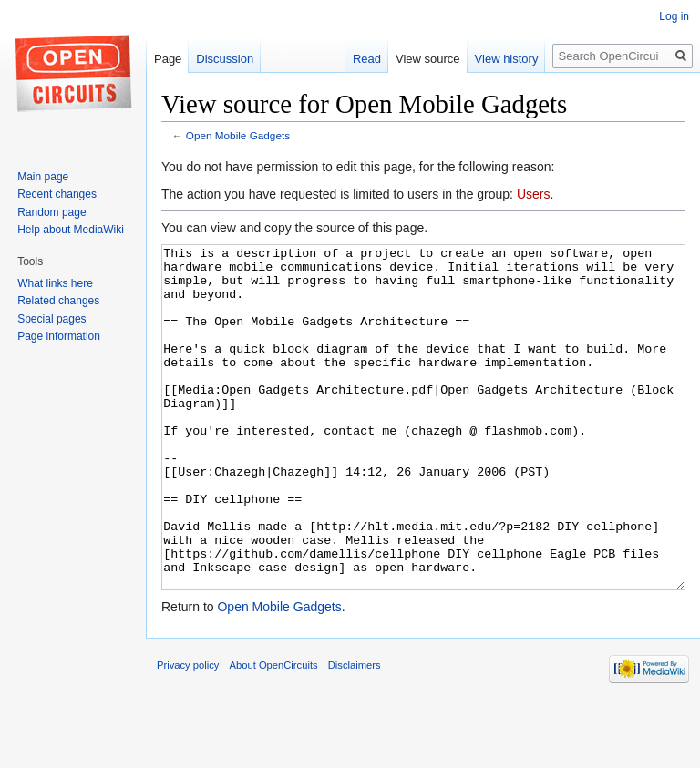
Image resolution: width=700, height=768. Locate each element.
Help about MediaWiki (71, 230)
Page (168, 59)
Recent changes (57, 194)
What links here (55, 283)
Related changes (58, 301)
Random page (51, 212)
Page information (59, 336)
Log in (674, 16)
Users (534, 194)
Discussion (225, 59)
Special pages (51, 319)
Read (367, 59)
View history (507, 59)
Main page (43, 177)
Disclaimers (355, 733)
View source (428, 59)
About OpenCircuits (274, 733)
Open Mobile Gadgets (238, 135)
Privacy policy (188, 733)
